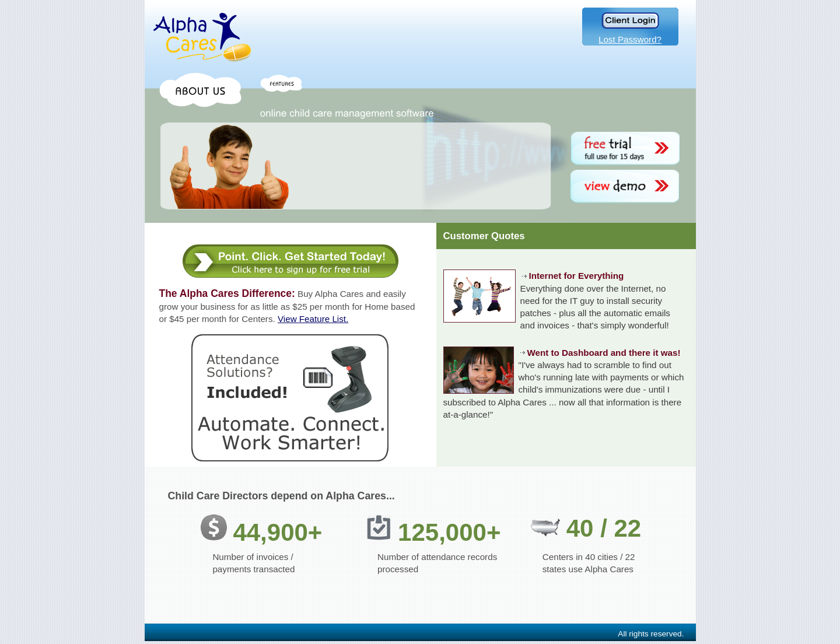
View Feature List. (313, 319)
